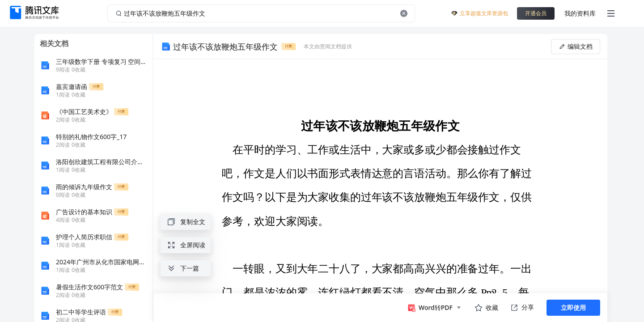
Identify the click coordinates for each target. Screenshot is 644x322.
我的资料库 (580, 13)
